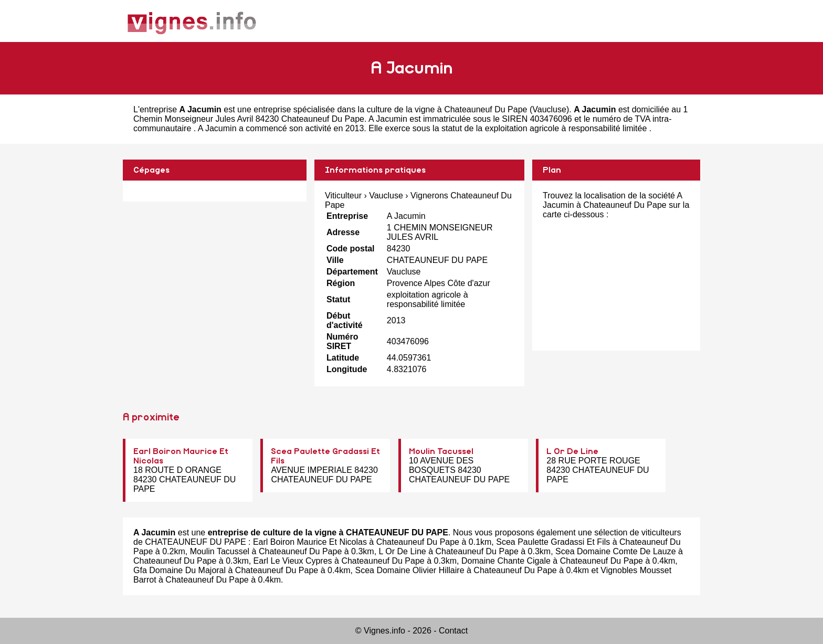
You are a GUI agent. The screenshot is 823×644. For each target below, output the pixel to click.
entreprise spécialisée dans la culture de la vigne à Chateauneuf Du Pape (390, 109)
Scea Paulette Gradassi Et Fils (553, 542)
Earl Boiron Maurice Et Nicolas (310, 542)
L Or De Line (572, 451)
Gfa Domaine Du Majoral (180, 570)
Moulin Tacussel (441, 451)
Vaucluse (549, 109)
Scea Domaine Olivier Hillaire (409, 570)
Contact (453, 631)
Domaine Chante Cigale (506, 561)
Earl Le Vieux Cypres (293, 561)
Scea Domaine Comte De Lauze (615, 551)
